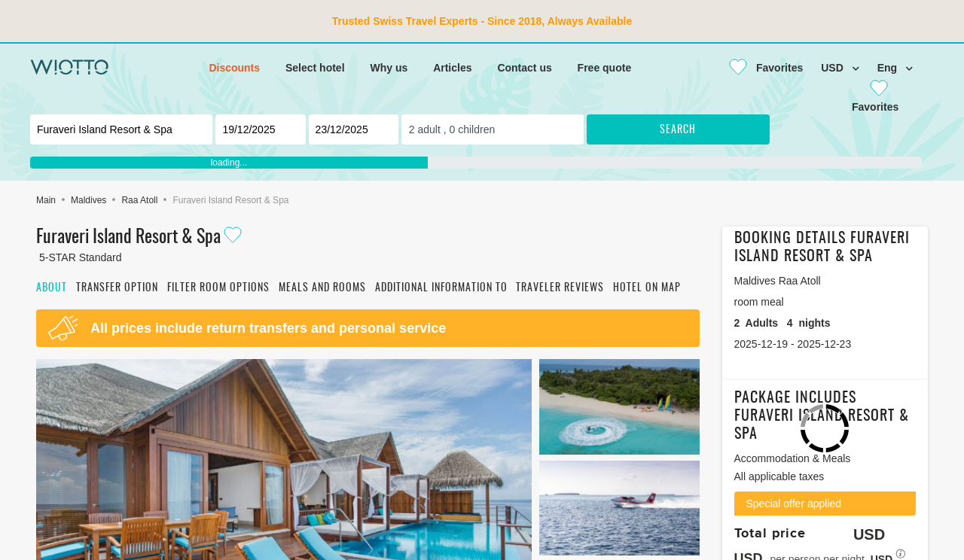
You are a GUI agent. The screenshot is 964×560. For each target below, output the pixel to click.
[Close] (760, 68)
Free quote (605, 68)
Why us (389, 68)
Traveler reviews (560, 288)
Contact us (524, 68)
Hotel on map (647, 288)
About (52, 288)
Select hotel (315, 68)
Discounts (234, 68)
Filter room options (218, 288)
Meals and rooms (322, 288)
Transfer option (117, 288)
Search (678, 130)
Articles (452, 68)
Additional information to (441, 288)
